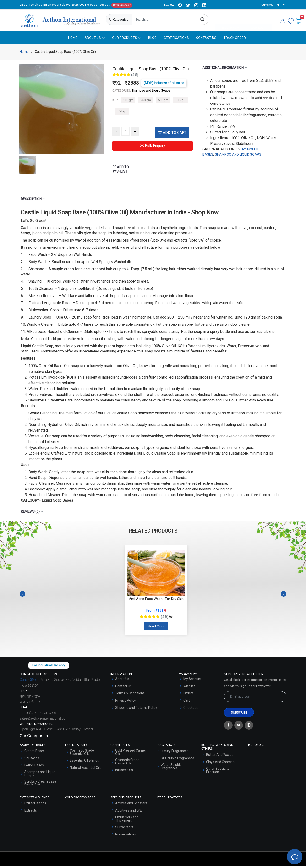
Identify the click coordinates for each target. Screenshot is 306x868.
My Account (192, 681)
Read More (156, 628)
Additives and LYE (128, 813)
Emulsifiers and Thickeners (127, 821)
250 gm (146, 102)
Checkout (191, 710)
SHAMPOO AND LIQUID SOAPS (238, 157)
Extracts (31, 813)
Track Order (235, 40)
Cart (187, 703)
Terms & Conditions (130, 695)
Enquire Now (230, 20)
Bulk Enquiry (153, 148)
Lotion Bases (34, 767)
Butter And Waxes (220, 757)
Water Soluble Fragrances (171, 769)
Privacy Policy (126, 703)
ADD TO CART (172, 135)
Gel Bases (32, 760)
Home (73, 40)
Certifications (176, 40)
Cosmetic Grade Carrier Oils (127, 764)
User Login (259, 20)
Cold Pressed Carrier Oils (131, 754)
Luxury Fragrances (175, 753)
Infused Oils (124, 772)
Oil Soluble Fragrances (177, 760)
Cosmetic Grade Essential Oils (82, 754)
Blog (152, 40)
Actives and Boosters (131, 805)
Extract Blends (35, 805)
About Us (122, 681)
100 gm (128, 102)
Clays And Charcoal (221, 764)
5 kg (122, 113)
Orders (189, 695)
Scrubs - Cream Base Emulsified (40, 785)
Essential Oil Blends (84, 763)
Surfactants (124, 829)
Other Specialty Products (218, 772)
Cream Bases (35, 753)
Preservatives (126, 836)
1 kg (181, 102)
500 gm (163, 102)
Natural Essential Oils (86, 770)
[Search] (203, 19)
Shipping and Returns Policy (136, 710)
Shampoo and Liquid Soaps (40, 776)
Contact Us (206, 40)
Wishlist (189, 688)
